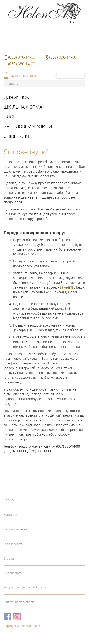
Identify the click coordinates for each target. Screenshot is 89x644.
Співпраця (16, 136)
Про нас (9, 500)
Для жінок (16, 97)
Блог (10, 117)
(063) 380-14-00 (22, 64)
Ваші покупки (23, 76)
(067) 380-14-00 (63, 57)
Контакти (10, 514)
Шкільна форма (23, 107)
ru (80, 22)
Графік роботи (13, 544)
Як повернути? (14, 573)
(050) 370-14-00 (22, 57)
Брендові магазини (28, 126)
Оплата (9, 558)
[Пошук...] (44, 84)
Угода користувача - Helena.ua (25, 587)
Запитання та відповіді (19, 602)
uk (72, 22)
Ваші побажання (15, 529)
